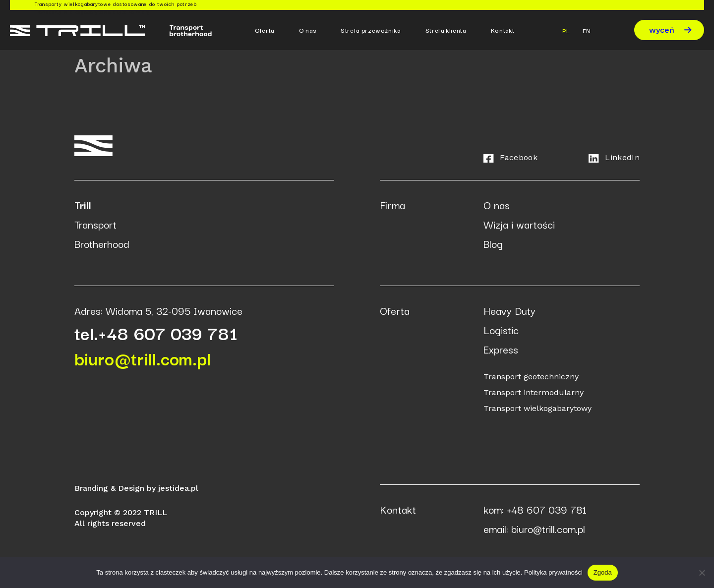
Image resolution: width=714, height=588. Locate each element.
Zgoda (603, 572)
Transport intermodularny (534, 392)
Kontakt (503, 30)
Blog (493, 243)
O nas (307, 30)
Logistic (501, 330)
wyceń (670, 30)
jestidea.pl (178, 488)
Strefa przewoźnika (371, 30)
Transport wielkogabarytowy (537, 408)
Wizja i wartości (519, 224)
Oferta (265, 30)
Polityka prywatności (553, 572)
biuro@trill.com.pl (143, 358)
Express (501, 349)
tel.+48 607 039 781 (156, 333)
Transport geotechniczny (531, 377)
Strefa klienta (446, 30)
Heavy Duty (509, 310)
